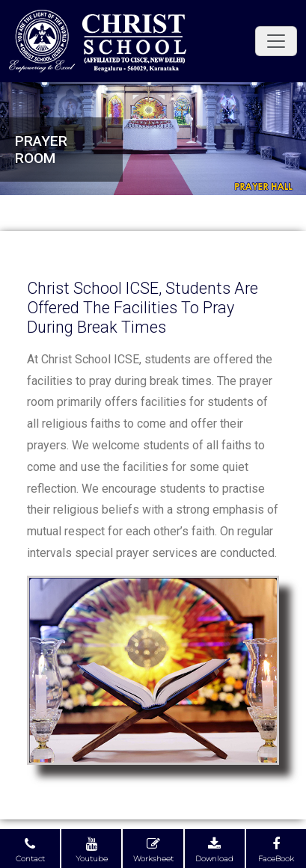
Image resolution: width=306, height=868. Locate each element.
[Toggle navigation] (276, 41)
